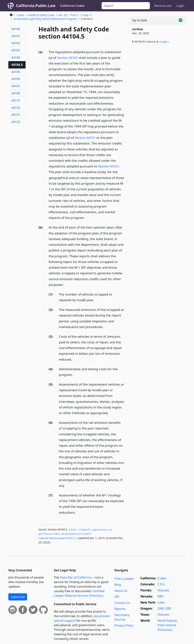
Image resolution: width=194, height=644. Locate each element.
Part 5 (75, 15)
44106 (16, 79)
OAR (160, 608)
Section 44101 (67, 58)
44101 (16, 36)
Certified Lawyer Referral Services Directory (79, 593)
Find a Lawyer (124, 579)
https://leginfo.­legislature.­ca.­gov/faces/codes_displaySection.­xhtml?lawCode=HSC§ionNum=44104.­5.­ (77, 534)
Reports (120, 609)
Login (180, 6)
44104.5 (17, 65)
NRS (160, 596)
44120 (16, 108)
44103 (16, 50)
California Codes (72, 6)
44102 (16, 43)
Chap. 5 (87, 15)
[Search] (126, 6)
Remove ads (163, 6)
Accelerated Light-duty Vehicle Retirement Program (45, 19)
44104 (16, 58)
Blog (118, 585)
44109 (16, 93)
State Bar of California (75, 577)
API (117, 597)
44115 (16, 100)
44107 (16, 86)
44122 (16, 122)
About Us (121, 591)
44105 (16, 72)
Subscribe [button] (18, 597)
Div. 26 (63, 15)
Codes (20, 15)
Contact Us (122, 603)
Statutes (163, 590)
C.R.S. (161, 584)
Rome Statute (167, 621)
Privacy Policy (124, 625)
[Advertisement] (157, 76)
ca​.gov (163, 42)
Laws (161, 602)
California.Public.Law (36, 6)
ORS (168, 608)
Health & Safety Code (41, 15)
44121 (16, 115)
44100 (16, 29)
